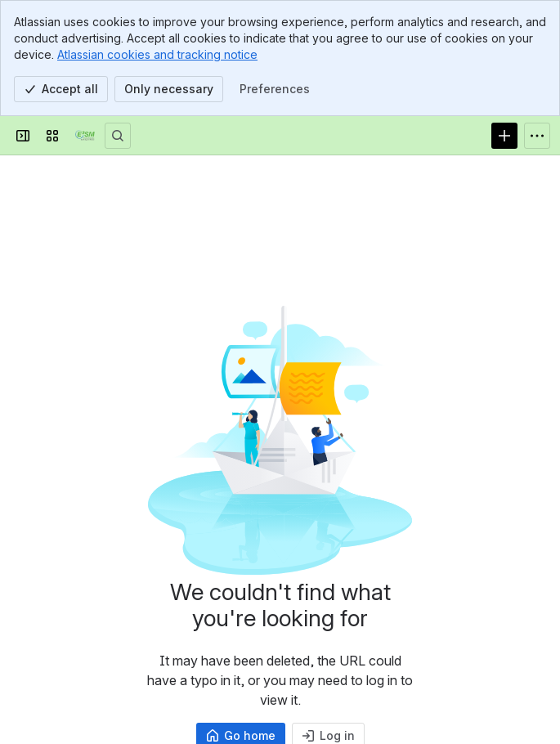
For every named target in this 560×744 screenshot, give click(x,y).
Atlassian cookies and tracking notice (157, 54)
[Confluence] (85, 136)
